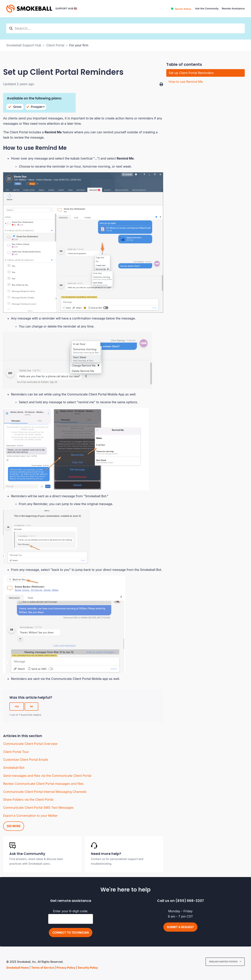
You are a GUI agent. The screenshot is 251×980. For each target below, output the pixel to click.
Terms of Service (43, 968)
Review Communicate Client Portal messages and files (43, 784)
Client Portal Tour (16, 752)
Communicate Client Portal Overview (30, 744)
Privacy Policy (66, 968)
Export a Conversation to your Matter (30, 816)
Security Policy (88, 968)
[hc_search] (125, 28)
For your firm (79, 45)
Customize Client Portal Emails (26, 760)
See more (14, 826)
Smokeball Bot (14, 768)
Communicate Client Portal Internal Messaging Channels (45, 792)
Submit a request (180, 927)
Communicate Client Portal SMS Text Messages (38, 808)
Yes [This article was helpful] (17, 707)
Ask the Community (207, 9)
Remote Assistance (233, 9)
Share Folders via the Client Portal (28, 800)
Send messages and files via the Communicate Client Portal (47, 776)
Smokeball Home (18, 968)
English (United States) (224, 962)
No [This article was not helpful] (31, 707)
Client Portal (55, 45)
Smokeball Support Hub (24, 45)
